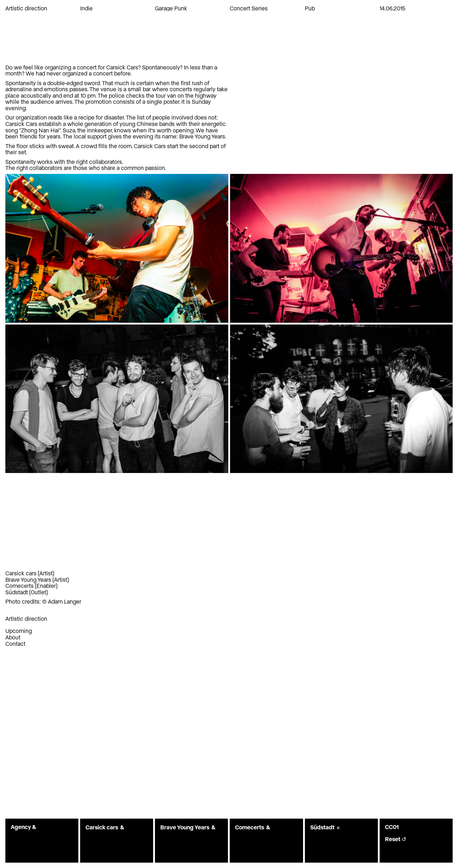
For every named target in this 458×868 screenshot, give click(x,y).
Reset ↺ (396, 839)
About (13, 637)
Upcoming (19, 631)
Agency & (23, 827)
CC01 (392, 827)
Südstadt (17, 592)
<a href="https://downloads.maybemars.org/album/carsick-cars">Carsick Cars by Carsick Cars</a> (117, 485)
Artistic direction (26, 8)
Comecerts (20, 586)
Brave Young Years (28, 579)
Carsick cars (21, 573)
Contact (15, 643)
